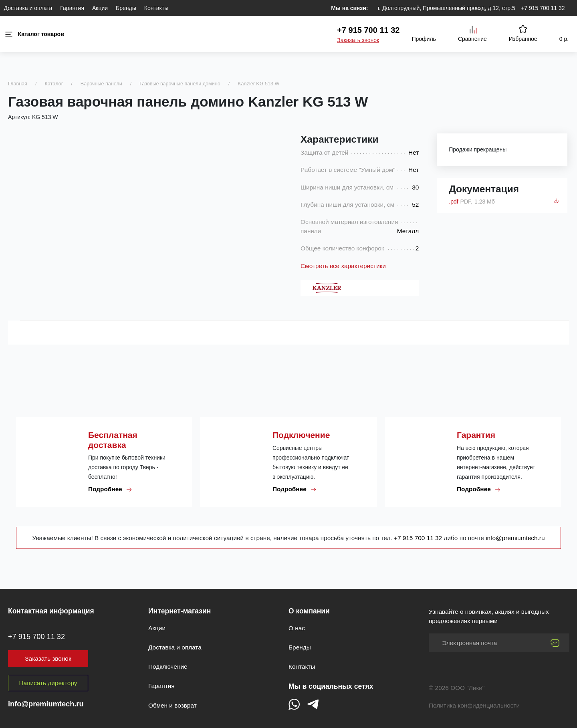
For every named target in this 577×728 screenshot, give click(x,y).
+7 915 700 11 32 (543, 8)
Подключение (168, 666)
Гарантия (72, 8)
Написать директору (48, 683)
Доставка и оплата (28, 8)
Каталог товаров (34, 34)
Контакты (156, 8)
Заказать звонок (358, 40)
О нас (297, 628)
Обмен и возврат (172, 705)
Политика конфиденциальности (474, 705)
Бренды (126, 8)
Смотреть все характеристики (343, 266)
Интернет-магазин (180, 611)
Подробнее (110, 489)
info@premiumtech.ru (515, 538)
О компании (309, 611)
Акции (100, 8)
